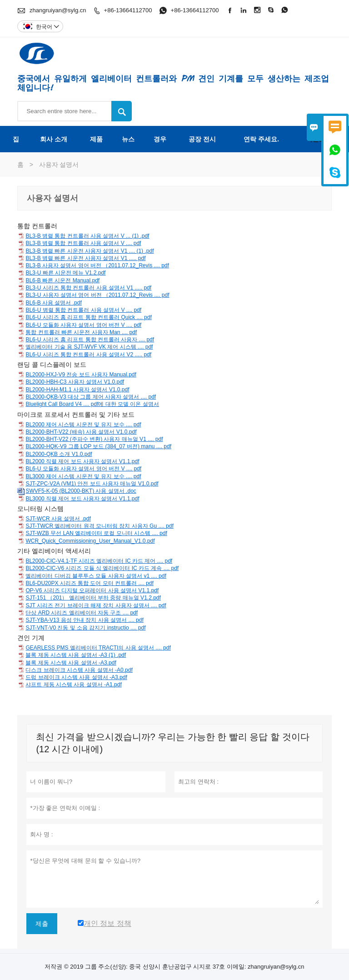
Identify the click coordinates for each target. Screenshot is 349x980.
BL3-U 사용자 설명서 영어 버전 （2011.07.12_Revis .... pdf (97, 295)
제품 (96, 139)
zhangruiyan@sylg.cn (58, 10)
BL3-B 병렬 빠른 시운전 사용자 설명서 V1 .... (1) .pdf (90, 251)
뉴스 (128, 139)
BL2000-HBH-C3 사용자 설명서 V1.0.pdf (75, 382)
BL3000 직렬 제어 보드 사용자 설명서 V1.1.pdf (82, 499)
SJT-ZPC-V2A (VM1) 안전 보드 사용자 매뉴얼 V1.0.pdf (92, 484)
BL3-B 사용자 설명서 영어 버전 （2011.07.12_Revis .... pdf (97, 265)
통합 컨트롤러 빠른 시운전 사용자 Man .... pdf (81, 332)
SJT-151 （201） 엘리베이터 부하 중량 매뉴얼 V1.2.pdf (93, 598)
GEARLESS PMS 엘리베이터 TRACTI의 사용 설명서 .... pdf (98, 648)
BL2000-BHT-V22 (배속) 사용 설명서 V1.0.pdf (81, 432)
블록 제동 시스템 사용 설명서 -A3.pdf (71, 663)
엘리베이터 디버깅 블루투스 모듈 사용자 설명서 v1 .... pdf (96, 576)
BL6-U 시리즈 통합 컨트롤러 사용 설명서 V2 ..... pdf (88, 355)
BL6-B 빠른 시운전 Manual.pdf (62, 280)
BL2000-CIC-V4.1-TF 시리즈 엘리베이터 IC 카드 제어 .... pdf (99, 561)
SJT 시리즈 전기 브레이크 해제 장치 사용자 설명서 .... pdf (96, 605)
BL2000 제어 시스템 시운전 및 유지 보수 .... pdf (83, 425)
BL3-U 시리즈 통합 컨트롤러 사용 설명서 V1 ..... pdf (88, 288)
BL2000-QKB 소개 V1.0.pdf (59, 454)
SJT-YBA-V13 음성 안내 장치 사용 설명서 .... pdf (84, 620)
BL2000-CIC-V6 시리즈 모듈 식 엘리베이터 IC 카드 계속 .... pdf (102, 568)
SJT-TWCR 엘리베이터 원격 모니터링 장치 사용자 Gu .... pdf (99, 526)
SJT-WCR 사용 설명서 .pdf (58, 519)
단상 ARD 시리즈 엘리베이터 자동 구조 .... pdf (82, 613)
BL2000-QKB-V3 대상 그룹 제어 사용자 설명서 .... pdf (91, 397)
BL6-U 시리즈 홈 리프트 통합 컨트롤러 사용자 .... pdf (90, 340)
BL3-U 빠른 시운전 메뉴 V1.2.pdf (65, 273)
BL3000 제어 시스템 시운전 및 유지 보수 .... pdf (83, 476)
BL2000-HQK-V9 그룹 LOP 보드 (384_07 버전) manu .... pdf (98, 446)
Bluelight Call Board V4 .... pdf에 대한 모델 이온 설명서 (92, 404)
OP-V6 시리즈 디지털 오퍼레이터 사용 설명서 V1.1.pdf (92, 590)
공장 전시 (202, 139)
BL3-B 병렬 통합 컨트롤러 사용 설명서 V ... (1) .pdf (87, 236)
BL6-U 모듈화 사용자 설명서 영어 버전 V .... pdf (83, 325)
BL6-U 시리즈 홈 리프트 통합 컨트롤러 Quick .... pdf (88, 317)
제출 (42, 924)
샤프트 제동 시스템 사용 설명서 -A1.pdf (73, 685)
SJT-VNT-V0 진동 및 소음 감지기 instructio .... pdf (85, 628)
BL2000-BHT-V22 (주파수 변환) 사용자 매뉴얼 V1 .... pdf (94, 439)
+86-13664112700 (128, 10)
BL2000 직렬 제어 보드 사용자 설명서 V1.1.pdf (82, 461)
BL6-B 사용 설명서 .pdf (53, 303)
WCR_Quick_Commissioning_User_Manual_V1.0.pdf (90, 541)
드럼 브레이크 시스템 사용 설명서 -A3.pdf (76, 677)
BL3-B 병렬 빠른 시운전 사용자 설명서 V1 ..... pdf (85, 258)
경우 (160, 139)
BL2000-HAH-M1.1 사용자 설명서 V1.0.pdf (77, 390)
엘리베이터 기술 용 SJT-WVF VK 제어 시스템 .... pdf (89, 347)
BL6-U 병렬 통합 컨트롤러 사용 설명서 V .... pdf (83, 310)
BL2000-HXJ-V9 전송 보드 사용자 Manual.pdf (81, 375)
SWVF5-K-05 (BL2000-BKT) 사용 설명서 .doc (81, 491)
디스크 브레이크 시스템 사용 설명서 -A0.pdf (79, 670)
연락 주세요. (261, 139)
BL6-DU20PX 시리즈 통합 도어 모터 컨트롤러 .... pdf (89, 583)
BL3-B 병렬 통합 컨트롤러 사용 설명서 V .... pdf (83, 243)
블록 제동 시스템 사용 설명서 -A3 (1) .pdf (76, 655)
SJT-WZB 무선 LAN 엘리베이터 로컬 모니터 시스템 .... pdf (96, 533)
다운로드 (319, 139)
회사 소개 (54, 139)
